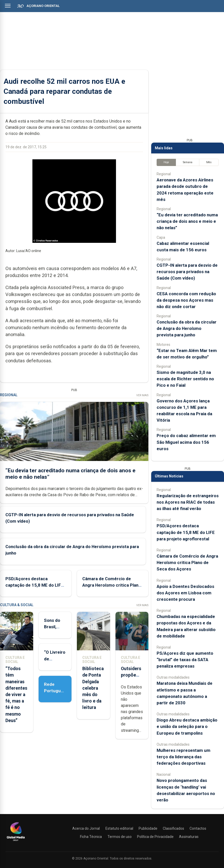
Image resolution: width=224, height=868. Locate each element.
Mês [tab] (209, 162)
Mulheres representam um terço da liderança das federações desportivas (183, 757)
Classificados (173, 828)
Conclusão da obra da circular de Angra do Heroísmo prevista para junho (187, 328)
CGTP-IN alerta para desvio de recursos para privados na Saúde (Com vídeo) (187, 272)
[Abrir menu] (8, 6)
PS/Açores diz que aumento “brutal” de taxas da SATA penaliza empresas (185, 660)
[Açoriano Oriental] (16, 842)
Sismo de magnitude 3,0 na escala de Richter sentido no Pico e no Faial (185, 379)
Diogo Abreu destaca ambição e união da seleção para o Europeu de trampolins (187, 726)
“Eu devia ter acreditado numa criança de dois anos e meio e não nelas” (187, 221)
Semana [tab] (188, 162)
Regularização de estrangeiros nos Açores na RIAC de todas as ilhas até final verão (188, 502)
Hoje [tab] (166, 162)
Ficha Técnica (91, 837)
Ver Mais (142, 395)
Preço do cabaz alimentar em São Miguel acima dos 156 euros (186, 442)
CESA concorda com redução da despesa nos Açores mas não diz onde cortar (186, 300)
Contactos (198, 828)
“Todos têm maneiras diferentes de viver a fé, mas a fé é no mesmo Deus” (16, 695)
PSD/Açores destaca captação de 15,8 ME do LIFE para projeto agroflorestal (34, 585)
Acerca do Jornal (86, 828)
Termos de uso (120, 837)
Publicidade (148, 828)
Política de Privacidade (155, 837)
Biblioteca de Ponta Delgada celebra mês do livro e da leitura (93, 688)
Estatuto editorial (119, 828)
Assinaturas (189, 837)
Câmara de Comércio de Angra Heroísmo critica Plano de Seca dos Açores (112, 585)
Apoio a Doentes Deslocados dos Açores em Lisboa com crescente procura (185, 593)
